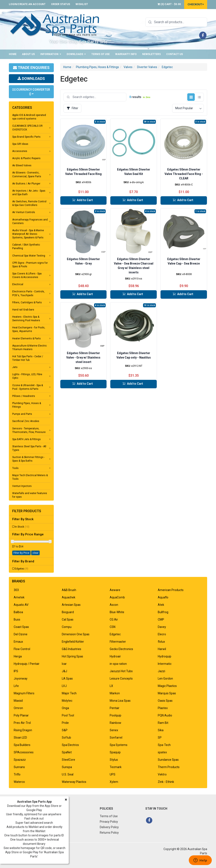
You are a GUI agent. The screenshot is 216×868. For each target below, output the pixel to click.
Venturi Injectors (22, 486)
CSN (113, 627)
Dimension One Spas (76, 634)
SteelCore (68, 760)
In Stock (22, 527)
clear (35, 553)
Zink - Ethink (166, 782)
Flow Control (22, 649)
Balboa (18, 612)
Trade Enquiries (31, 68)
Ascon (114, 605)
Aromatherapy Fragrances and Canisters (30, 221)
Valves (128, 67)
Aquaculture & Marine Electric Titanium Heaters (30, 347)
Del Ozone (21, 634)
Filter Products (27, 511)
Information (51, 54)
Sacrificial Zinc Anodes (26, 421)
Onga (65, 708)
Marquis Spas (167, 693)
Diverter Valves (147, 67)
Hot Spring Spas (72, 656)
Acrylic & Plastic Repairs (26, 158)
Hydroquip (165, 656)
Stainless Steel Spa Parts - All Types (29, 448)
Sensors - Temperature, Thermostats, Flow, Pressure (29, 430)
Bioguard (68, 612)
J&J (64, 671)
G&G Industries (72, 649)
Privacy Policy (109, 822)
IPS (16, 671)
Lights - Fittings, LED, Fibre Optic (27, 376)
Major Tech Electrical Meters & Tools (30, 477)
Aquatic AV (21, 605)
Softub (66, 738)
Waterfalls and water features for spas (30, 495)
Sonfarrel (116, 738)
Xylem (114, 782)
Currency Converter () (31, 92)
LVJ (64, 686)
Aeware (115, 590)
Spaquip (115, 752)
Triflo (17, 774)
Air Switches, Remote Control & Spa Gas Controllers (29, 203)
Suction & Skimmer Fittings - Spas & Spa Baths (28, 459)
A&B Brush (69, 590)
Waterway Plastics (74, 782)
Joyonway (21, 679)
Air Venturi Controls (24, 212)
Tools (15, 468)
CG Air (114, 619)
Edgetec (22, 569)
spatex (162, 752)
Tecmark (116, 767)
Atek (161, 605)
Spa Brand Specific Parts (26, 137)
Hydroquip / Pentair (27, 664)
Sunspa (67, 767)
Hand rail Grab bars (23, 310)
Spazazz (20, 760)
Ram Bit (163, 723)
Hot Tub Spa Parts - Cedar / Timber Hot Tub (28, 358)
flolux (161, 642)
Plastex (163, 708)
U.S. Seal (68, 774)
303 (16, 590)
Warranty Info (126, 54)
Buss (17, 619)
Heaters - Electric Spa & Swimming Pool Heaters (26, 319)
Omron (18, 708)
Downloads (76, 54)
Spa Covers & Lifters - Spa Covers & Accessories (27, 275)
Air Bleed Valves (22, 165)
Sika (161, 730)
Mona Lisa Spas (120, 701)
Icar (64, 664)
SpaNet (67, 752)
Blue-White (117, 612)
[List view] (199, 97)
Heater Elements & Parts (26, 339)
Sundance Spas (168, 760)
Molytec (67, 701)
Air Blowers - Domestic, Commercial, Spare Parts (27, 174)
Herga (18, 656)
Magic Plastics (167, 686)
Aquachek (69, 597)
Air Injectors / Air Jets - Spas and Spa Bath (29, 193)
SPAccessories (24, 752)
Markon (115, 693)
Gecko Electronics (121, 649)
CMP (161, 619)
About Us (28, 54)
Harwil (162, 649)
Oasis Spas (165, 701)
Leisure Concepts (121, 679)
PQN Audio (165, 715)
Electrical (18, 284)
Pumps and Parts (22, 414)
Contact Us (175, 54)
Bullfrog (163, 612)
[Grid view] (191, 97)
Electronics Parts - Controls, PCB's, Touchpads (28, 293)
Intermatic (165, 664)
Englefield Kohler (73, 642)
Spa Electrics (70, 745)
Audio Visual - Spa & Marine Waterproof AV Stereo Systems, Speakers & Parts (28, 234)
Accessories (20, 151)
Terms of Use (101, 54)
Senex (114, 730)
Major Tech (69, 693)
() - (169, 4)
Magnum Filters (24, 693)
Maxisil (18, 701)
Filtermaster (118, 642)
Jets (15, 367)
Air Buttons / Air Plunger (26, 184)
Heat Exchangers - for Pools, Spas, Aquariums (29, 329)
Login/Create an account (27, 4)
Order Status (61, 4)
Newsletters (151, 54)
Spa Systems (119, 745)
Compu (67, 627)
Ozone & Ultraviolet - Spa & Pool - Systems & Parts (28, 387)
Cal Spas (68, 619)
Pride (65, 723)
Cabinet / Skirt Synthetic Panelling (26, 247)
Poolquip (115, 715)
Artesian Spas (71, 605)
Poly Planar (21, 715)
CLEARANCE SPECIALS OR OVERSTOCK (27, 128)
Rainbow (115, 723)
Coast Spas (21, 627)
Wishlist (82, 4)
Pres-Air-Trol (22, 723)
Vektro (162, 774)
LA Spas (67, 679)
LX (111, 686)
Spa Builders (22, 745)
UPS (113, 774)
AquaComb (117, 597)
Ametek (19, 597)
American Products (171, 590)
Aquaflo (163, 597)
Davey (162, 627)
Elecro (162, 634)
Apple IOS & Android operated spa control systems (29, 117)
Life (16, 686)
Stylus (114, 760)
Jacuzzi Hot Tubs (121, 671)
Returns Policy (109, 833)
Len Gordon (165, 679)
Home (13, 54)
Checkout (196, 4)
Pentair (115, 708)
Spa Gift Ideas (20, 144)
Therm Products (169, 767)
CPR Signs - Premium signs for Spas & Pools (30, 265)
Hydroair (115, 656)
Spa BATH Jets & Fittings (26, 439)
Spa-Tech (164, 745)
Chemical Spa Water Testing (29, 256)
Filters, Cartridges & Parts (27, 302)
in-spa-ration (118, 664)
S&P (65, 730)
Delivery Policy (109, 827)
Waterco (19, 782)
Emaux (18, 642)
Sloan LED (20, 738)
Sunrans (19, 767)
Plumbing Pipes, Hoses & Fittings (27, 405)
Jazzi (161, 671)
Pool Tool (68, 715)
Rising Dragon (23, 730)
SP (160, 738)
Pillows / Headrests (24, 396)
